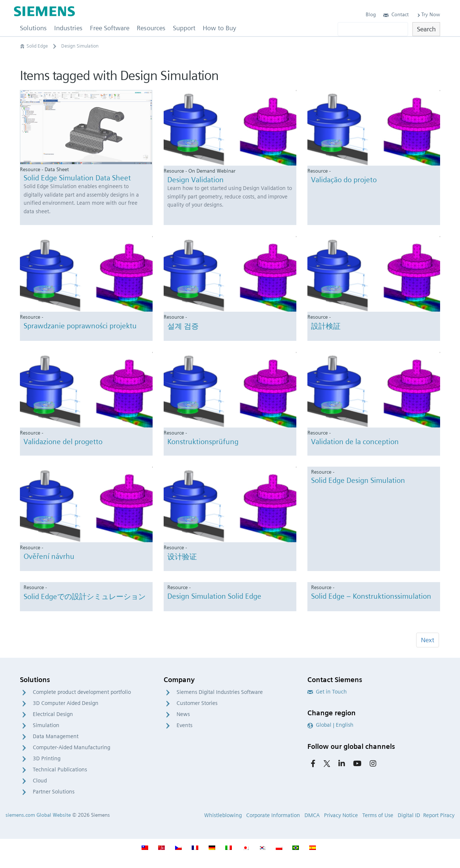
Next (428, 640)
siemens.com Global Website (38, 815)
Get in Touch (327, 692)
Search (426, 29)
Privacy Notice (341, 815)
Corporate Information (273, 815)
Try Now (428, 14)
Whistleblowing (223, 815)
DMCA (312, 815)
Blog (371, 14)
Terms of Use (378, 815)
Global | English (330, 725)
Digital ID (409, 815)
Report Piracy (439, 815)
